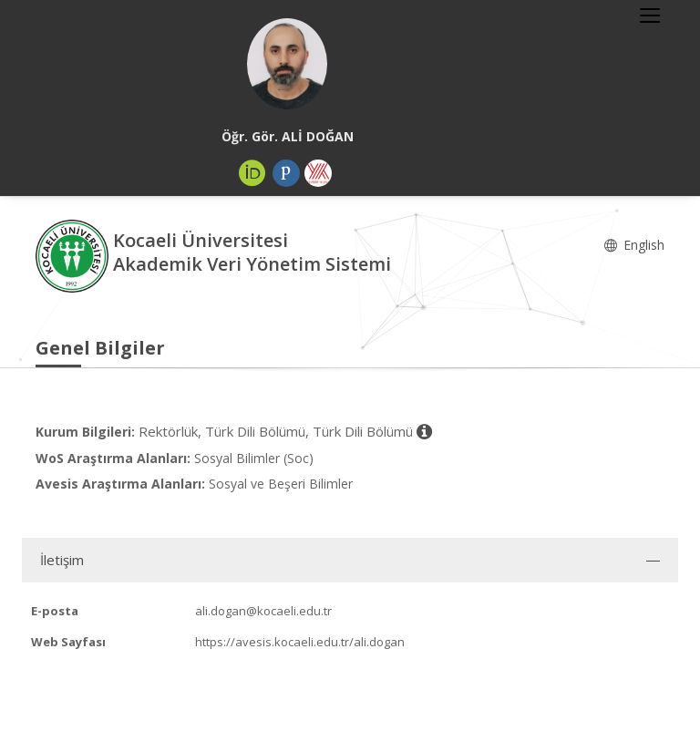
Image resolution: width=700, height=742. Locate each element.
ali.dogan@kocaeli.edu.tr (263, 611)
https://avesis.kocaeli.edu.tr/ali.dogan (300, 642)
